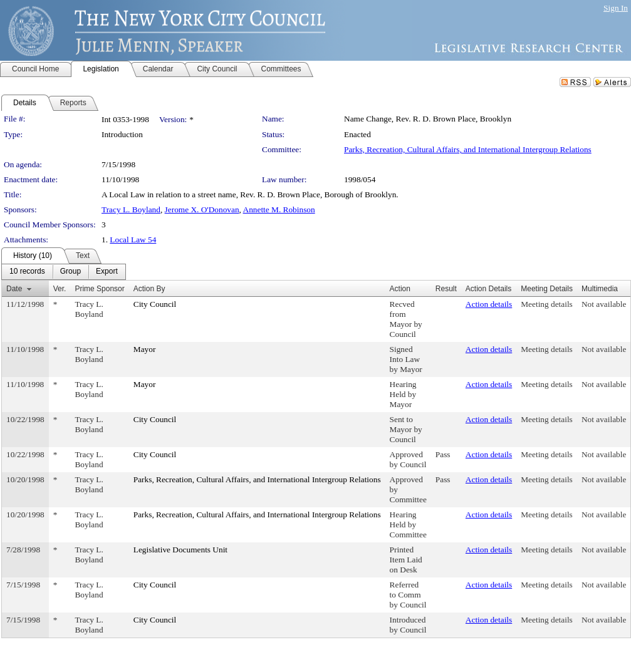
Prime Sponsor (99, 289)
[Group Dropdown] (70, 272)
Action (400, 289)
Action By (149, 289)
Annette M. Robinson (279, 209)
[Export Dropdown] (107, 272)
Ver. (60, 289)
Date (14, 289)
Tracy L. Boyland (131, 209)
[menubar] (64, 272)
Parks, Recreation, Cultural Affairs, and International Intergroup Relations (468, 149)
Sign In (616, 8)
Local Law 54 (133, 240)
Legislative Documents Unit (180, 550)
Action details (489, 304)
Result (446, 289)
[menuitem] (27, 272)
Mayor (145, 349)
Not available (604, 304)
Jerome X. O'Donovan (202, 209)
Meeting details (547, 304)
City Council (155, 304)
